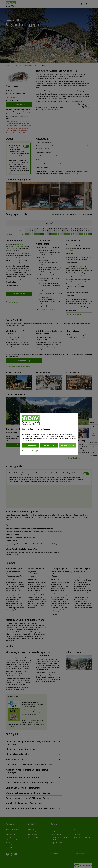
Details (32, 441)
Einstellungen (31, 445)
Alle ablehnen (49, 445)
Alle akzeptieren (67, 445)
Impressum (41, 451)
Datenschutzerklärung (29, 451)
